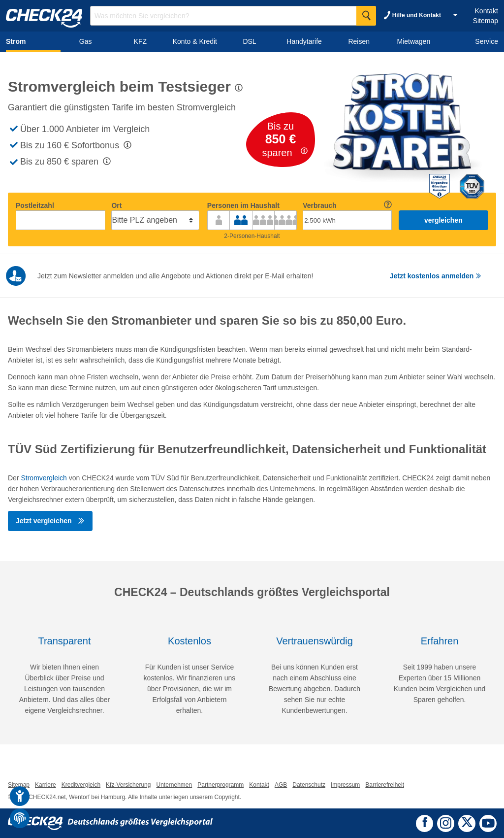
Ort (116, 205)
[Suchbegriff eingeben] (233, 16)
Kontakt (487, 11)
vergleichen (443, 220)
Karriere (46, 785)
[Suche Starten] (366, 16)
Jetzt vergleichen (50, 521)
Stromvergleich (44, 478)
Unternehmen (174, 785)
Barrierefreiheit (385, 785)
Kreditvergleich (81, 785)
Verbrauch (319, 205)
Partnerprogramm (220, 785)
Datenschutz (309, 785)
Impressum (345, 785)
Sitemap (486, 21)
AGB (281, 785)
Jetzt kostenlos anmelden (436, 276)
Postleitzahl (35, 205)
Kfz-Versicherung (128, 785)
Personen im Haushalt (243, 205)
